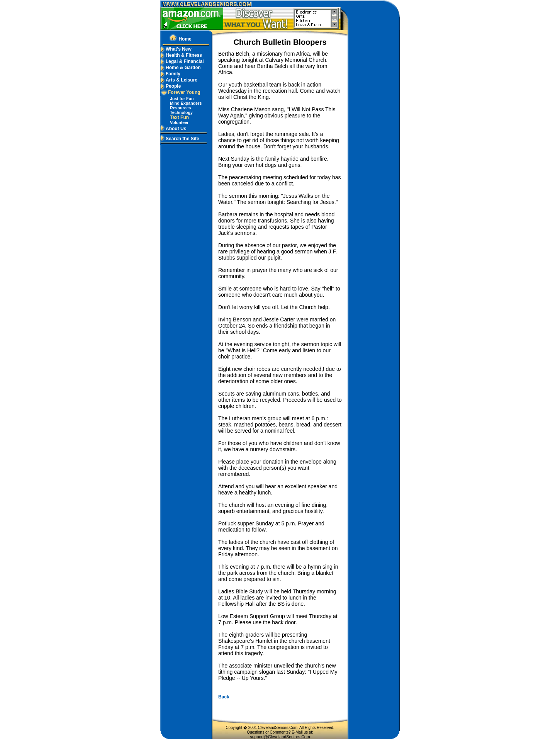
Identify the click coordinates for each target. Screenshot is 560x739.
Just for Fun (182, 99)
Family (170, 74)
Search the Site (180, 139)
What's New (176, 49)
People (171, 86)
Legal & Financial (182, 61)
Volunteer (179, 122)
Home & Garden (181, 68)
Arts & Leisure (179, 80)
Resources (181, 108)
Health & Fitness (181, 55)
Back (224, 697)
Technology (181, 112)
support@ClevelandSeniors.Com (280, 737)
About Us (173, 129)
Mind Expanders (186, 103)
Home (180, 39)
